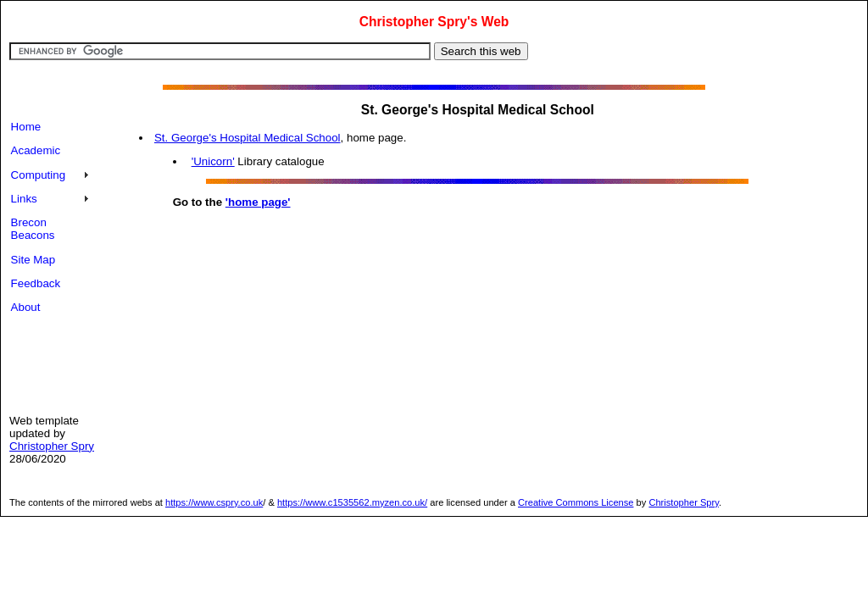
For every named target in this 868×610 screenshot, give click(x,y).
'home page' (258, 202)
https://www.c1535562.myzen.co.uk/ (352, 502)
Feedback (36, 283)
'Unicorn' (213, 161)
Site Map (33, 260)
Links (24, 199)
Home (26, 127)
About (26, 307)
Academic (36, 150)
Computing (38, 175)
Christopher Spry (52, 446)
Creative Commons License (576, 502)
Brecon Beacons (33, 229)
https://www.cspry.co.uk (214, 502)
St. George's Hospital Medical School (248, 138)
